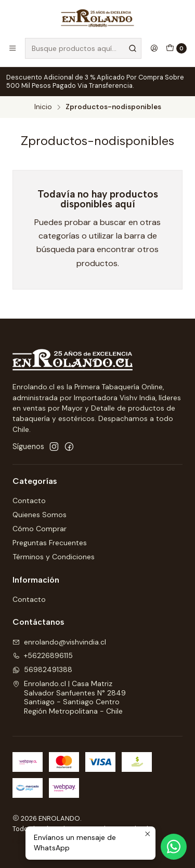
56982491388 (42, 669)
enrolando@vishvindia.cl (59, 642)
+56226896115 (43, 655)
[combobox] (83, 48)
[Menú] (12, 48)
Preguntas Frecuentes (50, 543)
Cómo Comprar (40, 529)
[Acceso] (154, 48)
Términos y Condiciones (54, 557)
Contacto (29, 501)
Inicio (43, 107)
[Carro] (176, 48)
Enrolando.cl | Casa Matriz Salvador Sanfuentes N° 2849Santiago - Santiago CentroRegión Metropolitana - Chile (69, 697)
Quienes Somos (40, 515)
